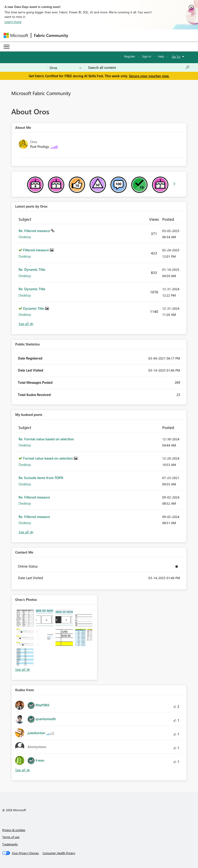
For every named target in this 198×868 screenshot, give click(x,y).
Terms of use (11, 837)
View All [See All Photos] (23, 670)
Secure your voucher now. (149, 76)
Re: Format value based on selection (46, 439)
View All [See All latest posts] (26, 324)
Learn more (13, 22)
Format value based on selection (48, 458)
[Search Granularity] (66, 67)
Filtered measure (36, 250)
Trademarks (10, 844)
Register (130, 56)
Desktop (25, 237)
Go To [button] (176, 56)
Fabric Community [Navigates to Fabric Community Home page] (51, 35)
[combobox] (139, 67)
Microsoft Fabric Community (41, 93)
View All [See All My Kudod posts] (26, 532)
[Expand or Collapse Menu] (7, 47)
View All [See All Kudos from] (23, 770)
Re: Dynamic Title (32, 269)
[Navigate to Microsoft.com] (16, 35)
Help (161, 56)
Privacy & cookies (14, 830)
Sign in (147, 56)
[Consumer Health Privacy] (59, 853)
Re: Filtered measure (35, 231)
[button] (25, 618)
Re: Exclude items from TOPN (41, 478)
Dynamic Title (34, 308)
